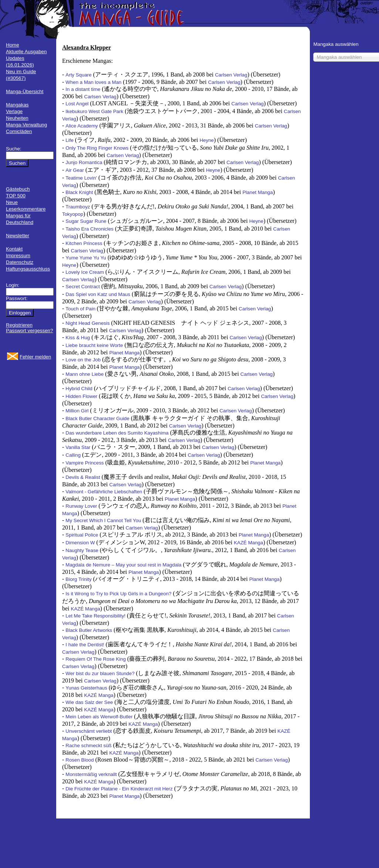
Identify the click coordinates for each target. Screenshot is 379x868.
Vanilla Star (78, 447)
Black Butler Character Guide (97, 418)
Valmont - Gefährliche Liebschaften (104, 492)
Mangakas (17, 105)
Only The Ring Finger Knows (97, 148)
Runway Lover (81, 506)
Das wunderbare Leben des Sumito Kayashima (117, 433)
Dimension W (80, 543)
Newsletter (18, 236)
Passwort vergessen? (29, 331)
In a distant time (83, 89)
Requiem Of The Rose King (96, 659)
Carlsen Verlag (231, 75)
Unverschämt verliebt (89, 731)
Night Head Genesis (87, 323)
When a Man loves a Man (93, 82)
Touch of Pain (81, 309)
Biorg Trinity (78, 579)
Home (13, 45)
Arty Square (78, 75)
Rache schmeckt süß (88, 746)
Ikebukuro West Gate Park (94, 111)
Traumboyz (78, 207)
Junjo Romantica (84, 162)
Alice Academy (82, 126)
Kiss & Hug (78, 338)
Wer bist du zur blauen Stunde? (100, 673)
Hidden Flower (81, 396)
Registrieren (19, 325)
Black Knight (79, 192)
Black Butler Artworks (89, 630)
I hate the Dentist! (85, 645)
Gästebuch (18, 189)
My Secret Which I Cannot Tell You (103, 520)
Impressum (18, 256)
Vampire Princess (84, 463)
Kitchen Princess (84, 243)
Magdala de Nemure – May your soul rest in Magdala (123, 565)
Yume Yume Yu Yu (86, 258)
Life (70, 140)
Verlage (14, 111)
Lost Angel (77, 104)
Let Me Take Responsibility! (95, 616)
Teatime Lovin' (81, 178)
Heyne (207, 140)
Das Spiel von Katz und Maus (98, 294)
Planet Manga (258, 192)
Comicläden (19, 131)
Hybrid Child (79, 389)
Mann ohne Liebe (84, 374)
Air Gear (75, 170)
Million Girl (77, 411)
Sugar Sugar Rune (86, 221)
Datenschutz (20, 262)
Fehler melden (35, 357)
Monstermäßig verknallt (91, 774)
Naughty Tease (82, 550)
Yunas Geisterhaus (86, 688)
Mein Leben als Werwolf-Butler (99, 717)
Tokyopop (73, 214)
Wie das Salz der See (89, 702)
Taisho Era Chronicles (89, 229)
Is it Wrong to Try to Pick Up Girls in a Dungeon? (118, 594)
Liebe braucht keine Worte (94, 345)
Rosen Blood (79, 760)
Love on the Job (83, 360)
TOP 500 (16, 196)
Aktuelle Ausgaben (26, 52)
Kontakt (14, 249)
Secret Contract (83, 287)
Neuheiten (17, 118)
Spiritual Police (82, 535)
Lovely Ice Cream (85, 272)
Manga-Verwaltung (26, 125)
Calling (73, 455)
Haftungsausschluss (28, 269)
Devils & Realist (83, 477)
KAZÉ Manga (248, 543)
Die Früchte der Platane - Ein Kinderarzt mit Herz (119, 789)
